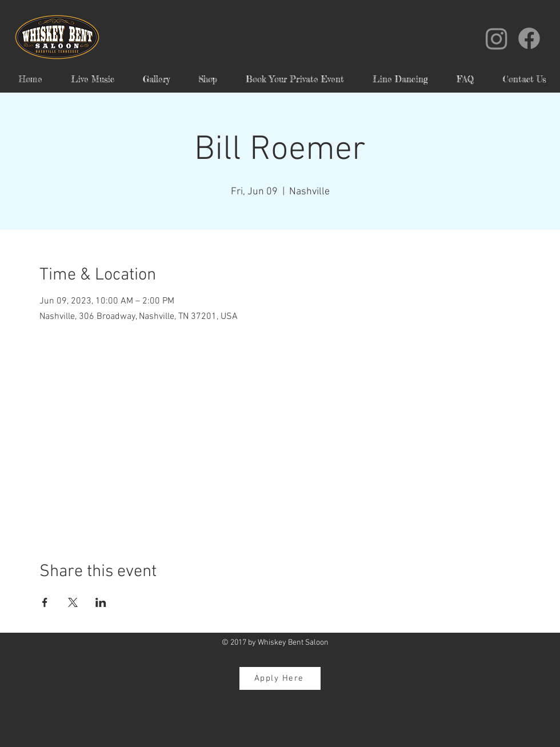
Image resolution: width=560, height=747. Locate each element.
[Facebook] (529, 38)
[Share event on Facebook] (45, 602)
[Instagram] (497, 38)
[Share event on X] (73, 602)
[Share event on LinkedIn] (101, 602)
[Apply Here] (280, 678)
